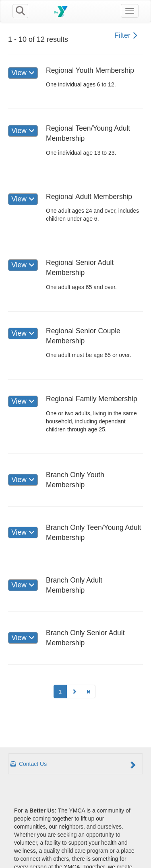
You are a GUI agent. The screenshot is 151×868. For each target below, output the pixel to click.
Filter (126, 35)
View (23, 73)
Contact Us (73, 765)
